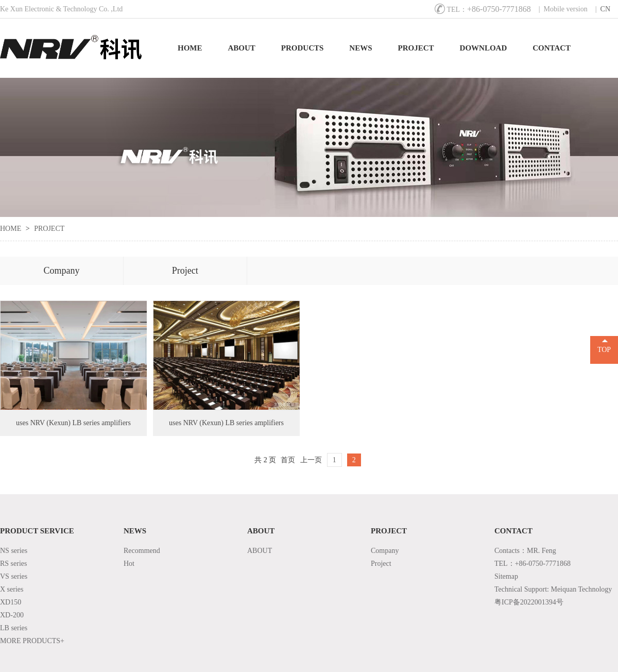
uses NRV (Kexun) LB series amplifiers (73, 423)
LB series (14, 628)
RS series (14, 564)
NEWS (360, 48)
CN (605, 9)
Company (61, 271)
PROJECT (416, 48)
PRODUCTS (303, 48)
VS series (14, 576)
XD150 (11, 602)
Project (185, 271)
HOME (190, 48)
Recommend (142, 551)
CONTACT (552, 48)
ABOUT (242, 48)
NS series (14, 551)
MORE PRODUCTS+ (32, 641)
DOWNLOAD (484, 48)
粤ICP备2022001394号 (529, 602)
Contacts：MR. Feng (525, 551)
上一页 (311, 460)
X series (12, 589)
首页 (288, 460)
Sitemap (506, 576)
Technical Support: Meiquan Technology (553, 589)
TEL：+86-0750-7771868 (533, 564)
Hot (129, 564)
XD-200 (12, 615)
